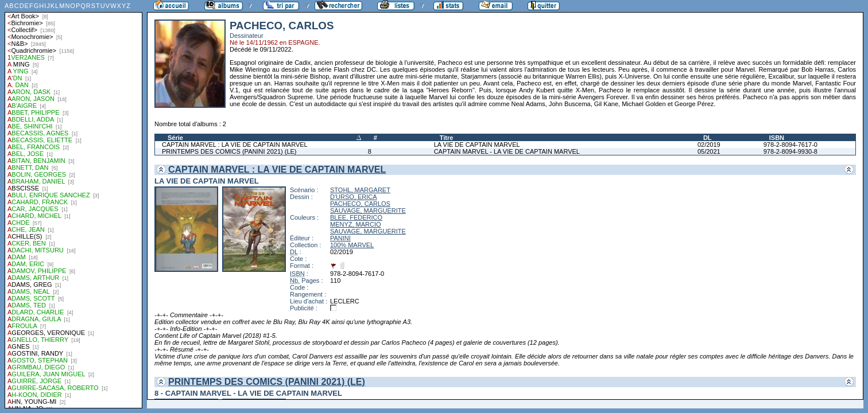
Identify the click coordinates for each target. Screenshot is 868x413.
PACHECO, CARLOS (360, 204)
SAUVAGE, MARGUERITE (368, 211)
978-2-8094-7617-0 (790, 145)
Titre (447, 138)
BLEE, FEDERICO (356, 217)
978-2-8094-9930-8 (790, 151)
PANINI (340, 238)
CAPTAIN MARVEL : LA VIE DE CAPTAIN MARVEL (235, 145)
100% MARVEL (352, 245)
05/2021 (709, 151)
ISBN (777, 138)
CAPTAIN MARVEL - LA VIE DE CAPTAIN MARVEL (507, 151)
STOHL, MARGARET (360, 190)
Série (175, 138)
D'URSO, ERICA (354, 197)
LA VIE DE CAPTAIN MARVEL (477, 145)
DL (708, 138)
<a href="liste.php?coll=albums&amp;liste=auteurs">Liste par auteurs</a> (73, 204)
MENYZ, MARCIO (356, 224)
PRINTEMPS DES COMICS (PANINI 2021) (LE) (229, 151)
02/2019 (709, 145)
